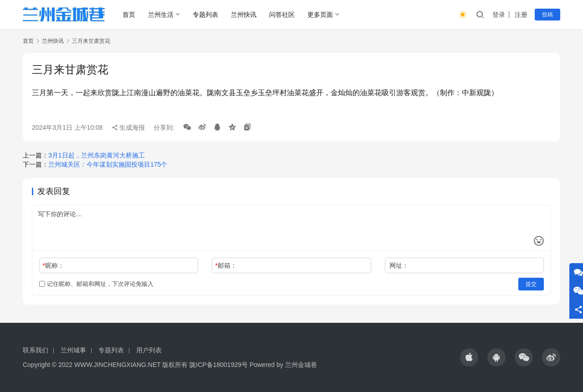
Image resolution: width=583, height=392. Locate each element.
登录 (499, 15)
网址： (399, 265)
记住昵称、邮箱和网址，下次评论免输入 (96, 284)
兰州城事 (73, 350)
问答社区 (282, 15)
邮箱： (226, 265)
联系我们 (36, 350)
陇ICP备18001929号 (219, 365)
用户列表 (149, 350)
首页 (129, 15)
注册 (521, 15)
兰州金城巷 (301, 365)
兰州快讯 (244, 15)
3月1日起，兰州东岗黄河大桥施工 (97, 155)
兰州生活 (161, 15)
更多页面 (320, 15)
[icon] (469, 357)
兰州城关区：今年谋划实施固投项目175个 (108, 164)
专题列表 (205, 15)
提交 (531, 284)
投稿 (547, 15)
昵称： (53, 265)
